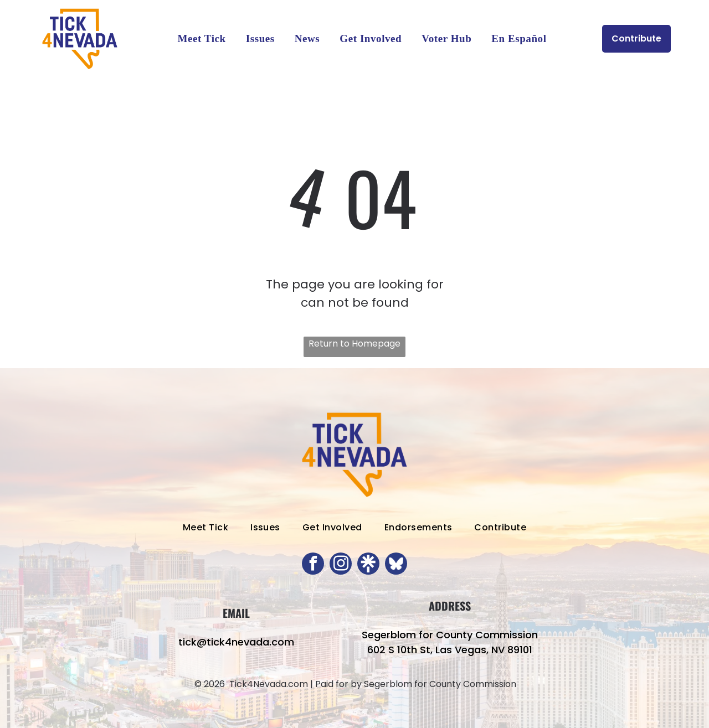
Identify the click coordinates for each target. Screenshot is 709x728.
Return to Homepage (354, 344)
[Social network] (368, 565)
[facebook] (313, 565)
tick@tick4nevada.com (236, 642)
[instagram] (341, 565)
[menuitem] (201, 39)
